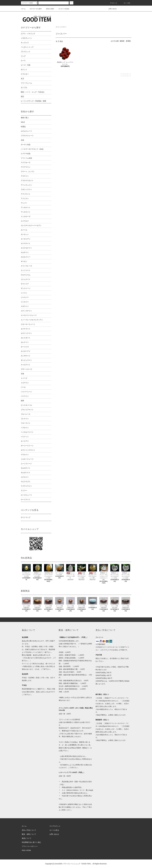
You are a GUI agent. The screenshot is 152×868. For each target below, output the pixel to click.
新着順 (128, 41)
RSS (23, 850)
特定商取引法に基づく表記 (31, 842)
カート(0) (126, 3)
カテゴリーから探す (34, 9)
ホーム (23, 9)
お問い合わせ (111, 9)
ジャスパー (64, 27)
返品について (27, 838)
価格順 (122, 41)
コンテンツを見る (62, 9)
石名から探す (49, 9)
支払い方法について (29, 830)
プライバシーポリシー (30, 846)
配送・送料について (29, 834)
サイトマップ (26, 517)
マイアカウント (55, 826)
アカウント (112, 3)
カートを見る (54, 830)
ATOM (29, 850)
